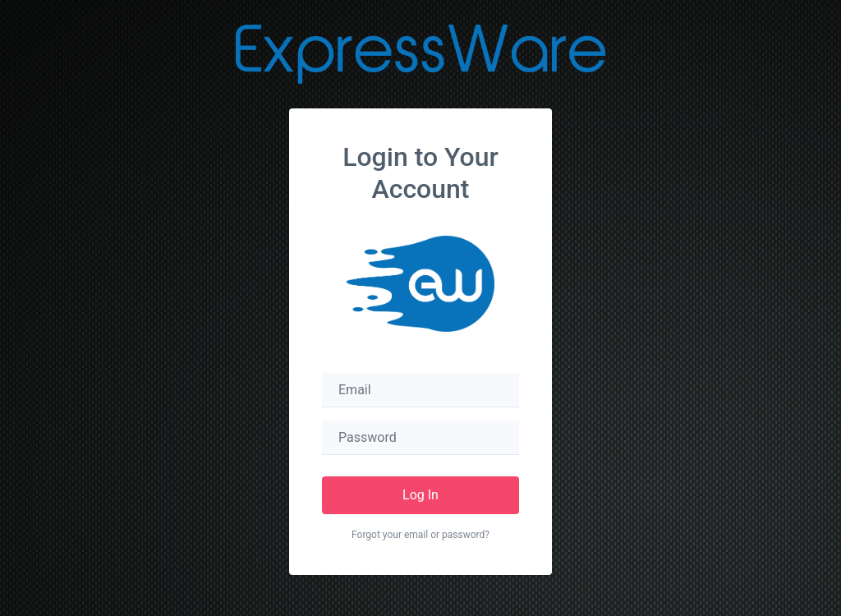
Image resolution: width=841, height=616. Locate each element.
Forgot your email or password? (420, 535)
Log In (420, 495)
